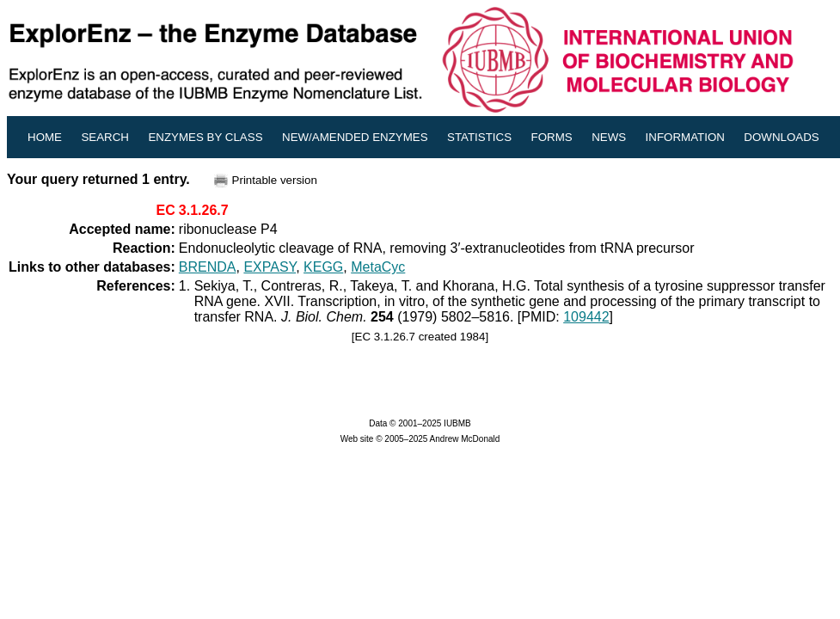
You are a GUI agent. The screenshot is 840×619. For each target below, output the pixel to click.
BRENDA (208, 267)
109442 (586, 317)
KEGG (323, 267)
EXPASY (270, 267)
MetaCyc (378, 267)
